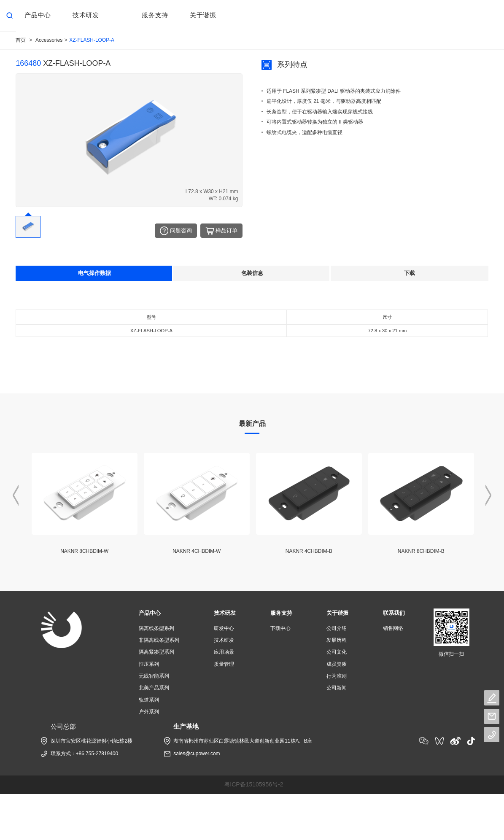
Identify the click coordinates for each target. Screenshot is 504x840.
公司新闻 (337, 688)
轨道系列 (149, 700)
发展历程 (337, 640)
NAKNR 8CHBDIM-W (84, 551)
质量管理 (224, 664)
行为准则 (337, 676)
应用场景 (224, 652)
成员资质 (337, 664)
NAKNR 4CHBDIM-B (309, 551)
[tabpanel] (252, 334)
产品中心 (150, 613)
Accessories (49, 40)
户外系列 (149, 711)
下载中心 (280, 628)
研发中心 (224, 628)
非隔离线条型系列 (159, 640)
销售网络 (393, 628)
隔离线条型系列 (156, 628)
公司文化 (337, 652)
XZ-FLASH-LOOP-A (92, 40)
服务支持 (281, 613)
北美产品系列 (154, 688)
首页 (21, 40)
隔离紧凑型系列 (156, 652)
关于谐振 (337, 613)
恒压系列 (149, 664)
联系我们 (394, 613)
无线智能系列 (154, 676)
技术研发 (225, 613)
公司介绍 (337, 628)
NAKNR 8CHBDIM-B (421, 551)
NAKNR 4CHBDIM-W (197, 551)
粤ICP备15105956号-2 (253, 784)
